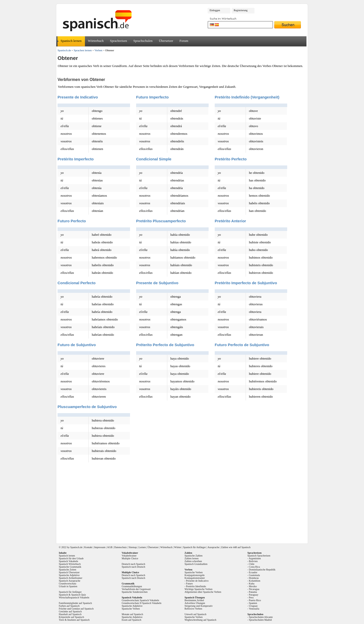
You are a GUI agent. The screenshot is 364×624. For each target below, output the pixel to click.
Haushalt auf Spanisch (70, 614)
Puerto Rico (255, 600)
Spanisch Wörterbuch (70, 564)
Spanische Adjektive (69, 575)
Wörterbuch (96, 41)
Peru (251, 597)
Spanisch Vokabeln (68, 561)
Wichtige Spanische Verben (198, 589)
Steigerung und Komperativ (199, 606)
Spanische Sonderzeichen (135, 592)
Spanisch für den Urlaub (71, 558)
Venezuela (254, 609)
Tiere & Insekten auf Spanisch (74, 620)
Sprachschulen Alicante (261, 617)
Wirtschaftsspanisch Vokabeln (74, 597)
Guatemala (254, 575)
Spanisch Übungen (195, 597)
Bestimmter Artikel (194, 600)
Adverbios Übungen (195, 603)
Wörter (178, 547)
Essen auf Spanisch (131, 620)
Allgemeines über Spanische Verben (203, 592)
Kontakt (88, 547)
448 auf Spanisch (242, 547)
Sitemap (133, 547)
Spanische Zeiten (68, 570)
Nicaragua (254, 589)
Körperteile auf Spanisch (71, 617)
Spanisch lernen (71, 41)
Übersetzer (166, 41)
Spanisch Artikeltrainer (70, 578)
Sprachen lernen (83, 50)
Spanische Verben (131, 609)
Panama (253, 592)
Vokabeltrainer (129, 556)
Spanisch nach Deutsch (133, 567)
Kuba (252, 584)
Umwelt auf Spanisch (195, 614)
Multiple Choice (130, 558)
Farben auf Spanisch (69, 606)
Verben (98, 50)
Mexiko (253, 586)
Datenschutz (120, 547)
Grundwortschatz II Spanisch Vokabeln (142, 603)
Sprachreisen (119, 41)
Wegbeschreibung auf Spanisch (200, 620)
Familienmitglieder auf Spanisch (75, 603)
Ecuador (253, 572)
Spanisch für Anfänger (194, 547)
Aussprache (214, 547)
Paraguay (254, 595)
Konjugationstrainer (195, 578)
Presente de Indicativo (197, 581)
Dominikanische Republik (262, 570)
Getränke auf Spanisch (70, 611)
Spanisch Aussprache (70, 581)
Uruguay (253, 606)
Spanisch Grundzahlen (196, 564)
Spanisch (75, 547)
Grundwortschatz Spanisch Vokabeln (140, 600)
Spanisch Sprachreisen (259, 556)
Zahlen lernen (192, 558)
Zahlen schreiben (193, 561)
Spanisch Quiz (79, 595)
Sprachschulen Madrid (260, 620)
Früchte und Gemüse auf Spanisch (76, 609)
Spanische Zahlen (194, 556)
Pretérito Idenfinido (196, 586)
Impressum (100, 547)
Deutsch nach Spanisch (133, 564)
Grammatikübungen (132, 586)
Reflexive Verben (193, 609)
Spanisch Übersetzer (69, 572)
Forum (184, 41)
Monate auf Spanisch (132, 614)
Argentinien (255, 558)
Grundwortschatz (68, 584)
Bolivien (253, 561)
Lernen (142, 547)
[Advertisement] (184, 503)
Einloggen (215, 10)
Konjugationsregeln (195, 575)
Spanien (253, 603)
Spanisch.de (64, 50)
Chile (252, 564)
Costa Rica (254, 567)
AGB (110, 547)
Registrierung (241, 10)
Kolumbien (255, 581)
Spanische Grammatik (70, 567)
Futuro (189, 584)
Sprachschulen (143, 41)
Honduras (254, 578)
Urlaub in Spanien (68, 586)
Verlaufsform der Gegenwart (136, 589)
